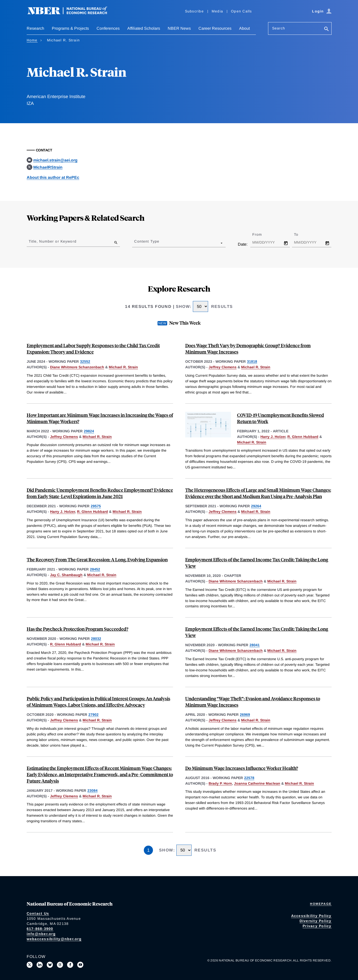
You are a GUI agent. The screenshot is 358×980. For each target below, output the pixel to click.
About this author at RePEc (53, 177)
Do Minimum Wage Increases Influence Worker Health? (242, 768)
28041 (255, 645)
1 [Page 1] (148, 850)
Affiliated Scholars (144, 28)
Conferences (108, 28)
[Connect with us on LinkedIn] (40, 965)
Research (35, 28)
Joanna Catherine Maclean (257, 783)
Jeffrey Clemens (223, 367)
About (244, 28)
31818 (252, 361)
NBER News (179, 28)
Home (32, 40)
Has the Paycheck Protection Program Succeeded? (77, 629)
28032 (96, 639)
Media (217, 11)
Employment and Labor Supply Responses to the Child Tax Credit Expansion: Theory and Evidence (93, 349)
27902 (94, 715)
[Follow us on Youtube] (80, 965)
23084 (92, 791)
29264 (256, 506)
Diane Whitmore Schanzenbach (77, 367)
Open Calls (242, 11)
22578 (249, 778)
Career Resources (215, 28)
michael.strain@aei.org (55, 160)
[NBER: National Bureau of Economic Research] (71, 13)
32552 (85, 361)
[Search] (326, 29)
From (262, 234)
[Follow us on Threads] (60, 965)
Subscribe (194, 11)
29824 (89, 431)
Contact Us (38, 913)
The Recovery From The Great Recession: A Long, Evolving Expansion (97, 559)
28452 (95, 569)
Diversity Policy (316, 921)
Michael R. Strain (123, 367)
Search (279, 28)
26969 (245, 715)
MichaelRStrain (48, 167)
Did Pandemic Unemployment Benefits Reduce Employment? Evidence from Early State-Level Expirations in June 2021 (100, 493)
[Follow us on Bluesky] (50, 965)
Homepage (321, 904)
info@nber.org (41, 934)
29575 (96, 506)
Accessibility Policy (311, 916)
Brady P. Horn (220, 783)
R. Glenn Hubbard (303, 437)
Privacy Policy (317, 926)
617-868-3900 (40, 929)
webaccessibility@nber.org (54, 939)
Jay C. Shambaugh (66, 575)
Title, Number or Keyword (53, 241)
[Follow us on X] (30, 965)
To (301, 234)
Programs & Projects (70, 28)
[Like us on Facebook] (70, 965)
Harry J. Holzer (273, 437)
